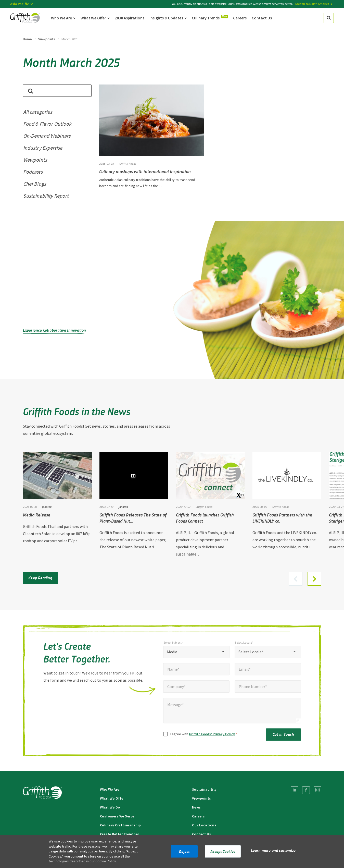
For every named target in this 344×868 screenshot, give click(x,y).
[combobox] (196, 654)
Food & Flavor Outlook (47, 124)
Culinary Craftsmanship (120, 825)
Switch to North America (312, 4)
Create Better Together (120, 834)
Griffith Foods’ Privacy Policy (212, 736)
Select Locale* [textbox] (251, 654)
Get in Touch (283, 736)
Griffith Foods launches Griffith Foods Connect (205, 518)
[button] (314, 579)
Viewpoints (47, 39)
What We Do (110, 807)
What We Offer (112, 798)
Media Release (37, 515)
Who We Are (110, 789)
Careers (199, 816)
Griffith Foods (128, 163)
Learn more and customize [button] (273, 850)
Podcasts (33, 172)
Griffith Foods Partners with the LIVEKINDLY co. (282, 518)
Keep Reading (40, 578)
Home (27, 39)
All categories (38, 112)
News (196, 807)
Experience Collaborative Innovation (55, 330)
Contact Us (202, 834)
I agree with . (204, 736)
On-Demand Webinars (47, 136)
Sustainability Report (46, 196)
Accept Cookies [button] (223, 851)
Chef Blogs (35, 184)
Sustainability (204, 789)
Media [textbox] (172, 654)
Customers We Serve (117, 816)
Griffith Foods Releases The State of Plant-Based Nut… (133, 518)
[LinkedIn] (295, 790)
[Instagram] (317, 790)
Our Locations (204, 825)
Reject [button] (184, 851)
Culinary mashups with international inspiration (145, 171)
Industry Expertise (43, 148)
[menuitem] (295, 790)
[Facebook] (306, 790)
